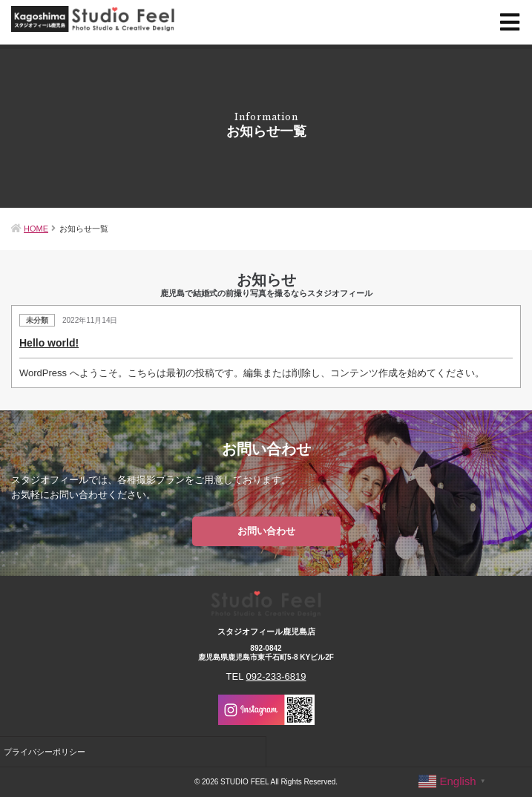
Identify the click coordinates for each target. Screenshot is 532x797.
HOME (36, 229)
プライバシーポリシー (45, 752)
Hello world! (49, 343)
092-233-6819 (276, 676)
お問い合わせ (266, 531)
